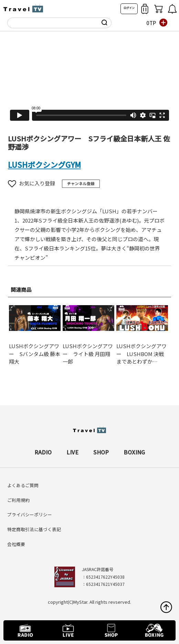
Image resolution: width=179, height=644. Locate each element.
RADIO (43, 452)
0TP (151, 23)
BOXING (134, 452)
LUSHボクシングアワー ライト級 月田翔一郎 (88, 354)
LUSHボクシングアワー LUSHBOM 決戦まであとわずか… (141, 354)
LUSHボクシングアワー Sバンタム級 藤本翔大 (35, 354)
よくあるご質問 (23, 485)
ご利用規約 (18, 500)
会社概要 (16, 544)
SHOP (101, 452)
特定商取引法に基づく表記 (34, 529)
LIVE (72, 452)
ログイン (129, 8)
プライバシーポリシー (30, 514)
